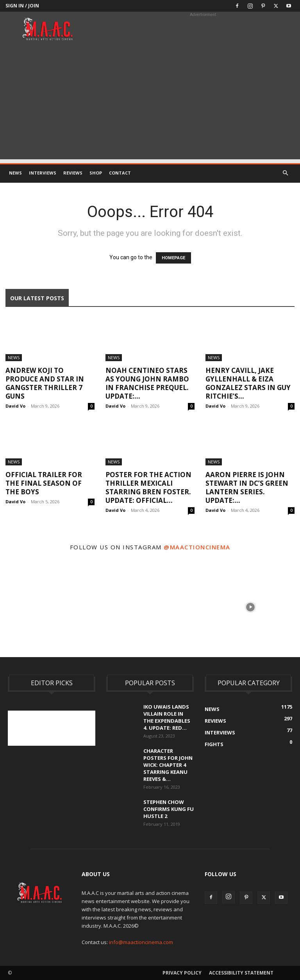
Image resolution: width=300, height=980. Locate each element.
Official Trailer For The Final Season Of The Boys (44, 483)
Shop (96, 173)
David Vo (15, 406)
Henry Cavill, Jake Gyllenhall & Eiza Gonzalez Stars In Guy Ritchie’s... (248, 383)
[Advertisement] (150, 105)
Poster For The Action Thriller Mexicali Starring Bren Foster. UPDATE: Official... (148, 487)
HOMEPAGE (173, 258)
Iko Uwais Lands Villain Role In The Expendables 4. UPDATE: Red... (167, 717)
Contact (120, 173)
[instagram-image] (49, 606)
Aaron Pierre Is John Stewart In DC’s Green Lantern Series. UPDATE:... (247, 487)
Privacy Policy (182, 973)
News (15, 173)
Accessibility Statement (241, 973)
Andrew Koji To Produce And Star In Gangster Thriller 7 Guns (45, 383)
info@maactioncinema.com (141, 942)
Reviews (73, 173)
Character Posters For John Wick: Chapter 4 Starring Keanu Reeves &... (168, 765)
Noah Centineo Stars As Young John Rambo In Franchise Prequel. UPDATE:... (147, 383)
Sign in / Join (22, 6)
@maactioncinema (197, 547)
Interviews (43, 173)
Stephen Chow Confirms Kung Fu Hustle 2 (169, 809)
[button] (285, 173)
